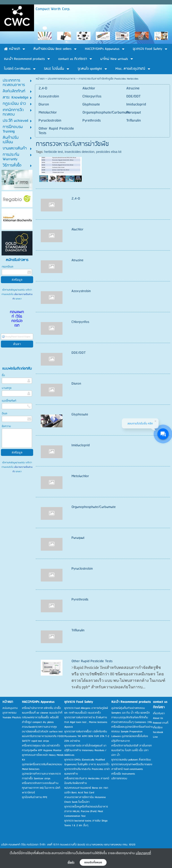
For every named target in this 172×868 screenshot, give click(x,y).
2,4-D (76, 199)
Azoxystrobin (81, 291)
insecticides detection (79, 152)
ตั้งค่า (71, 862)
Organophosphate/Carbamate (94, 507)
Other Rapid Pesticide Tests (92, 661)
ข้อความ (6, 426)
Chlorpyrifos (80, 322)
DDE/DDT (79, 353)
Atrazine (77, 260)
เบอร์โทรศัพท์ (9, 401)
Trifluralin (78, 630)
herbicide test (53, 152)
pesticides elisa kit (109, 152)
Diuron (76, 384)
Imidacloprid (81, 445)
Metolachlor (80, 476)
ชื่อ (3, 375)
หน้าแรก (40, 79)
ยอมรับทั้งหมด (93, 862)
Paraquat (78, 538)
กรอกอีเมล (8, 267)
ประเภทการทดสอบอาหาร (62, 79)
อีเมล (4, 414)
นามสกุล (7, 388)
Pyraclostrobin (82, 569)
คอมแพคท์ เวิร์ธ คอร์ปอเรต (17, 319)
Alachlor (77, 229)
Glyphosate (80, 414)
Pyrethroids (80, 599)
